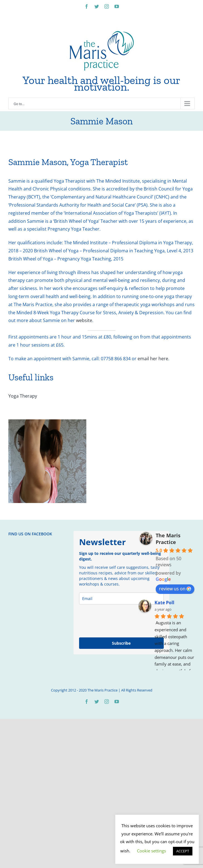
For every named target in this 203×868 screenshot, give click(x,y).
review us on (175, 589)
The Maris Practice (168, 539)
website (84, 320)
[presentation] (121, 621)
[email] (121, 599)
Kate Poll (164, 603)
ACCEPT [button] (183, 851)
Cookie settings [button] (151, 851)
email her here (153, 359)
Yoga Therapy (23, 396)
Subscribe (121, 643)
